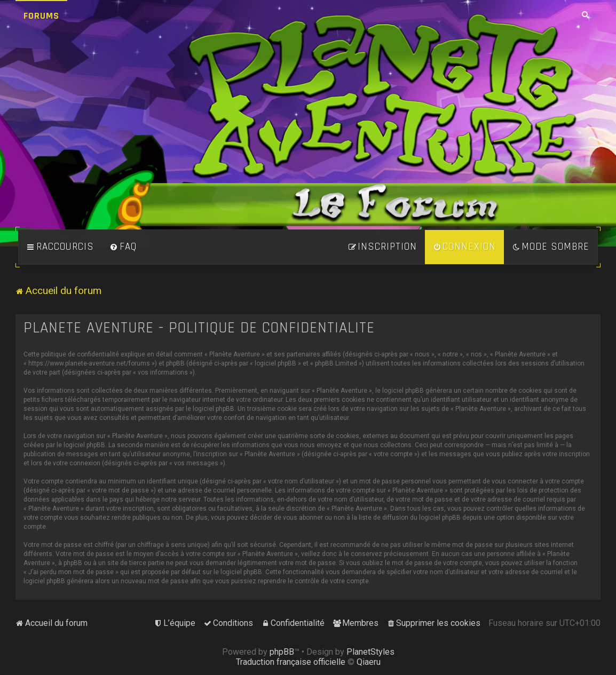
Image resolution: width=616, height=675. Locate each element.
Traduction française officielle (291, 662)
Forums (41, 16)
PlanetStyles (370, 652)
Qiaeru (369, 662)
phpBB (282, 652)
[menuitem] (123, 247)
